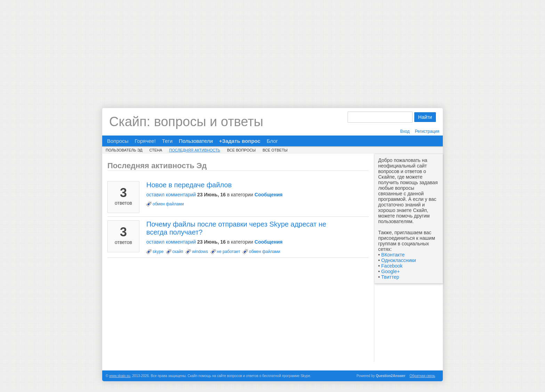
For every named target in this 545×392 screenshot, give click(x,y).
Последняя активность (195, 150)
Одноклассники (399, 260)
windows (200, 252)
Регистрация (427, 131)
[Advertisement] (272, 49)
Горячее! (145, 141)
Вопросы (118, 141)
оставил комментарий (171, 195)
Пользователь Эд (124, 150)
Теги (167, 141)
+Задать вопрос (240, 141)
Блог (272, 141)
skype (158, 252)
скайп (178, 252)
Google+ (391, 271)
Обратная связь (422, 376)
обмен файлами (168, 204)
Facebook (392, 266)
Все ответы (275, 150)
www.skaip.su (120, 376)
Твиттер (390, 277)
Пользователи (196, 141)
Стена (156, 150)
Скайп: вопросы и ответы (186, 122)
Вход (405, 131)
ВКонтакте (393, 255)
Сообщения (269, 195)
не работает (229, 252)
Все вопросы (241, 150)
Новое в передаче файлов (189, 185)
